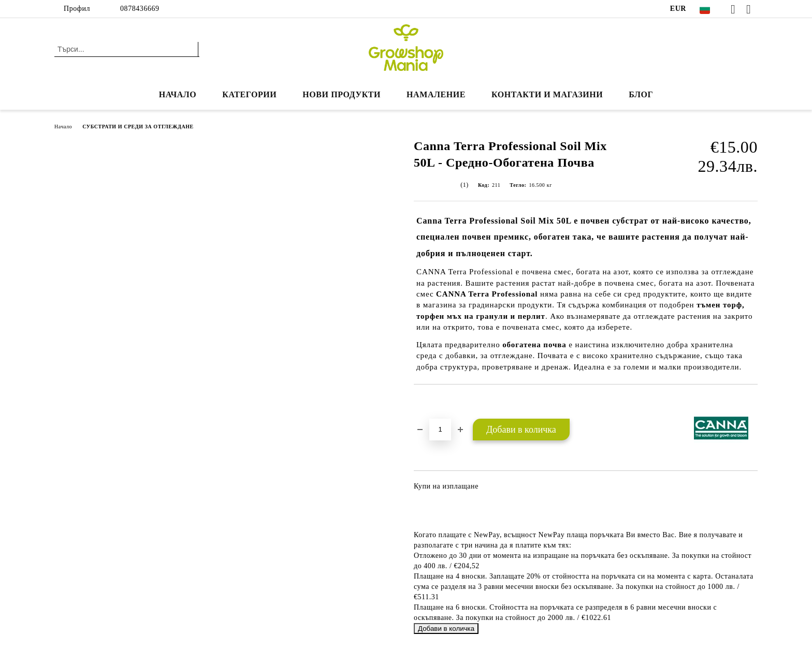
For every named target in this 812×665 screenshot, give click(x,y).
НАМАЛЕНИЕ (436, 94)
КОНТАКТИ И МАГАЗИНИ (547, 94)
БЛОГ (641, 94)
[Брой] (440, 430)
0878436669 (140, 9)
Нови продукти (342, 94)
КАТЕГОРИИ (249, 94)
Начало (178, 94)
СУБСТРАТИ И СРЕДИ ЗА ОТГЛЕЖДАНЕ (138, 127)
